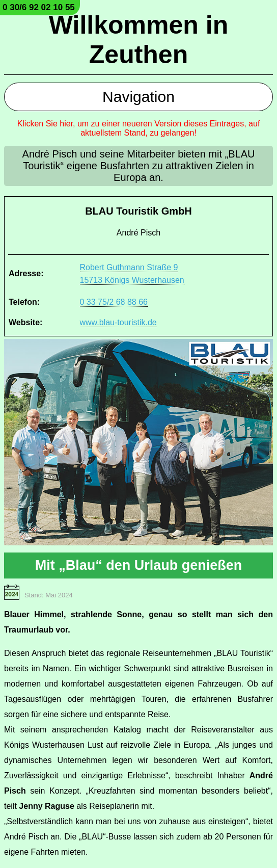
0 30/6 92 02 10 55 (39, 7)
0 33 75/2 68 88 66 (114, 302)
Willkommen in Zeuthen (138, 40)
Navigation (138, 97)
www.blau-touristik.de (118, 322)
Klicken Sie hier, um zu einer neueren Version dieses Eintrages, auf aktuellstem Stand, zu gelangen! (139, 128)
